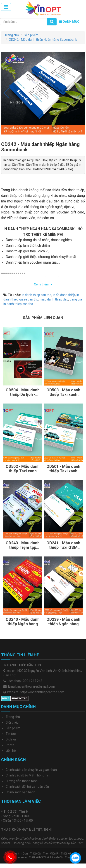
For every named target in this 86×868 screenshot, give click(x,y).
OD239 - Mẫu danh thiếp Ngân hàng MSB (63, 622)
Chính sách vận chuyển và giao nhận (31, 770)
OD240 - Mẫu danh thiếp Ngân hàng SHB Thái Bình (23, 622)
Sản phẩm (13, 728)
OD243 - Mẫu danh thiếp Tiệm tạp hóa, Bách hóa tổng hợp (23, 545)
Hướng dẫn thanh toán (22, 781)
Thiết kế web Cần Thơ (57, 857)
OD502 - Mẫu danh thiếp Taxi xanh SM (23, 469)
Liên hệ (11, 751)
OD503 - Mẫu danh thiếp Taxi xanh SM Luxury (63, 392)
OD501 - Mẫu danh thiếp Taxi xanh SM (63, 469)
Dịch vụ (11, 739)
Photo (10, 745)
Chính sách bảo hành (20, 792)
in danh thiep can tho (37, 295)
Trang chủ (13, 717)
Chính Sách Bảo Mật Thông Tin (28, 775)
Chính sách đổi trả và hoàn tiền (27, 787)
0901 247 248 (33, 681)
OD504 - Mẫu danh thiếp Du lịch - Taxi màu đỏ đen (23, 392)
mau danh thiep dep (54, 299)
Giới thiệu (12, 722)
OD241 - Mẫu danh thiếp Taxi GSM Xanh (63, 545)
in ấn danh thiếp (64, 295)
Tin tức (11, 734)
